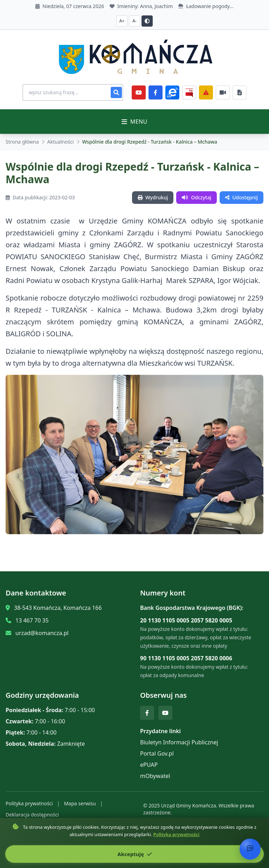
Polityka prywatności (29, 803)
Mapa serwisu (80, 803)
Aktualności (61, 142)
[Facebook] (156, 92)
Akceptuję (134, 854)
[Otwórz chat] (250, 849)
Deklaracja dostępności (32, 815)
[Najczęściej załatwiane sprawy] (223, 92)
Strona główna (22, 142)
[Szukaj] (116, 92)
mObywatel (155, 776)
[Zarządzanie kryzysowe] (206, 92)
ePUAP (149, 765)
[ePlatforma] (172, 92)
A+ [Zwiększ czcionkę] (122, 21)
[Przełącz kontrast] (147, 21)
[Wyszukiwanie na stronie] (73, 92)
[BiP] (189, 92)
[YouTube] (139, 92)
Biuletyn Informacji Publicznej (179, 742)
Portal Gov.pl (157, 753)
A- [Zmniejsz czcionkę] (134, 21)
